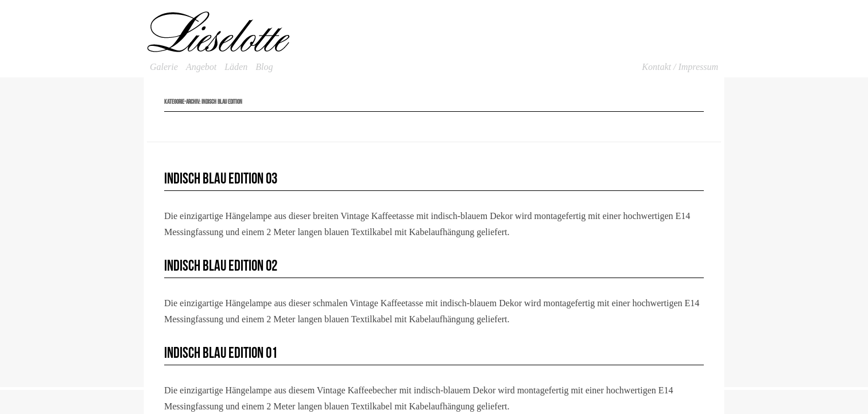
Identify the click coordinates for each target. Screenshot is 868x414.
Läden (236, 67)
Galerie (164, 67)
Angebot (201, 67)
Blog (264, 67)
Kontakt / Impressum (680, 67)
